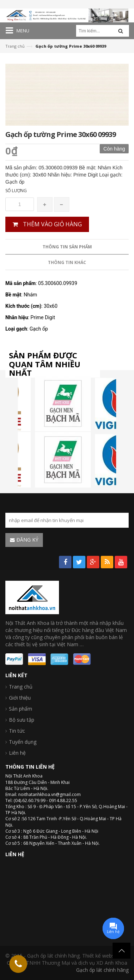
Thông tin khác (67, 262)
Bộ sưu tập (22, 720)
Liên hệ (17, 753)
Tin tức (17, 731)
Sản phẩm (21, 709)
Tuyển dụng (23, 742)
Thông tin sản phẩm (67, 247)
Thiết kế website (101, 956)
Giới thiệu (20, 698)
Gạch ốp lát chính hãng (102, 970)
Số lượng (16, 191)
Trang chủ (15, 46)
